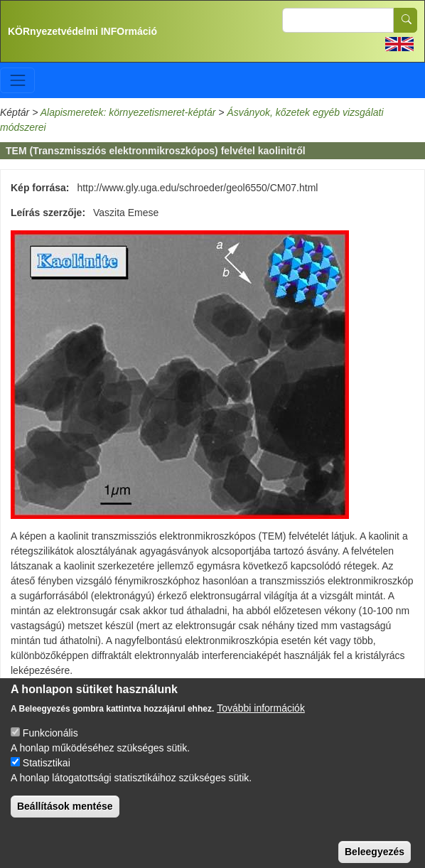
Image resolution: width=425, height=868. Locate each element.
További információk (261, 722)
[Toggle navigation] (17, 80)
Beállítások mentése (65, 820)
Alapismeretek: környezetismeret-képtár (128, 112)
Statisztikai (47, 776)
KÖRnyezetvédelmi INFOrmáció (82, 31)
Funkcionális (50, 746)
